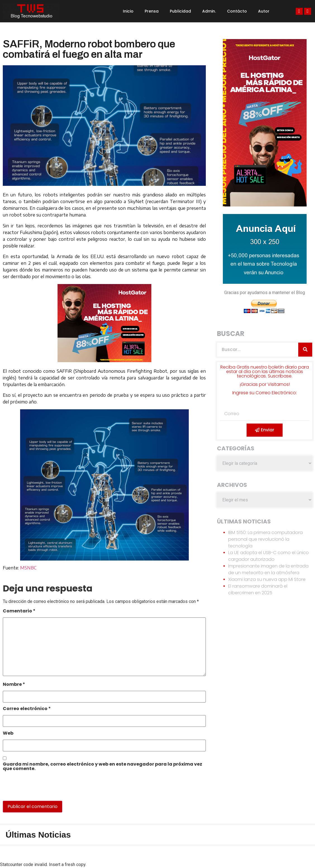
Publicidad (180, 11)
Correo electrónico (27, 709)
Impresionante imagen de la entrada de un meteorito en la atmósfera (268, 569)
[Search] (305, 350)
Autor (264, 11)
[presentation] (41, 789)
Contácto (237, 11)
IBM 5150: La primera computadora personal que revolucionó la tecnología (265, 539)
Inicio (128, 11)
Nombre (14, 685)
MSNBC (28, 568)
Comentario (19, 611)
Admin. (209, 11)
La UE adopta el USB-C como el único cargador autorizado (269, 556)
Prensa (152, 11)
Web (8, 734)
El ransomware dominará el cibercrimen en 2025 (258, 589)
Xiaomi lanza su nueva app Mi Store (267, 579)
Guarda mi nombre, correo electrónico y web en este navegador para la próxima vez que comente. (102, 767)
